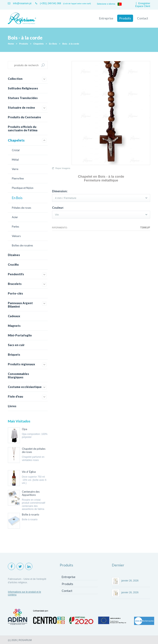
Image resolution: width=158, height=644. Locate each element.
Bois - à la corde (71, 44)
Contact (143, 18)
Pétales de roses (22, 208)
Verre (15, 169)
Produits (125, 18)
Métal (15, 160)
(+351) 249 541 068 (48, 3)
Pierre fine (18, 178)
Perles (15, 227)
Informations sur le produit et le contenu (24, 593)
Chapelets (39, 44)
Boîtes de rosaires (22, 245)
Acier (15, 217)
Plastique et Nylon (23, 188)
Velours (16, 236)
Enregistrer (144, 3)
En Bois (53, 44)
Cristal (16, 150)
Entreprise (106, 18)
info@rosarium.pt (20, 3)
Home (11, 44)
